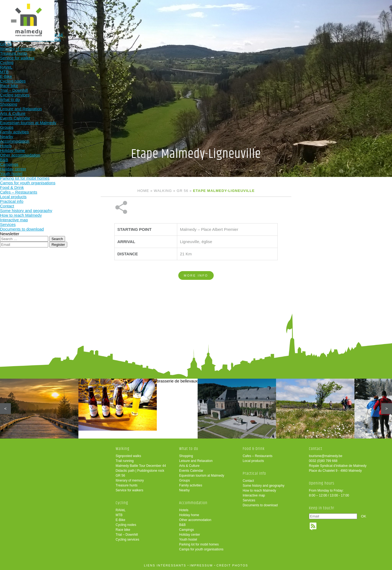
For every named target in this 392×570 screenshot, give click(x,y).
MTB (119, 515)
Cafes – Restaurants (257, 456)
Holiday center (190, 535)
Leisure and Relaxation (196, 461)
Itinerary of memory (130, 480)
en (371, 9)
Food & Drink (257, 13)
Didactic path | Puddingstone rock (140, 471)
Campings (186, 530)
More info (196, 257)
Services (249, 500)
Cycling (150, 13)
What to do (186, 13)
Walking (114, 13)
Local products (253, 461)
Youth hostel (188, 540)
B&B (182, 525)
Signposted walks (128, 456)
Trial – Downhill (127, 535)
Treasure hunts (127, 485)
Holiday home (189, 515)
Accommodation (221, 13)
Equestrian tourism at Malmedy (202, 476)
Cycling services (128, 540)
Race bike (123, 530)
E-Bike (120, 520)
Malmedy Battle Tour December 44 (141, 466)
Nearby (184, 490)
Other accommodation (195, 520)
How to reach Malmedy (259, 491)
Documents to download (260, 505)
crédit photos (232, 565)
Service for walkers (129, 490)
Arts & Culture (189, 466)
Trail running (125, 461)
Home (143, 191)
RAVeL (121, 510)
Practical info (293, 13)
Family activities (191, 485)
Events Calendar (191, 471)
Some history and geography (263, 486)
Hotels (184, 510)
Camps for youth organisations (201, 549)
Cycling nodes (126, 525)
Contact (248, 481)
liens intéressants (165, 565)
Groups (184, 480)
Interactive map (254, 495)
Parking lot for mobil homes (199, 544)
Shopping (186, 456)
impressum (201, 565)
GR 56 (183, 191)
